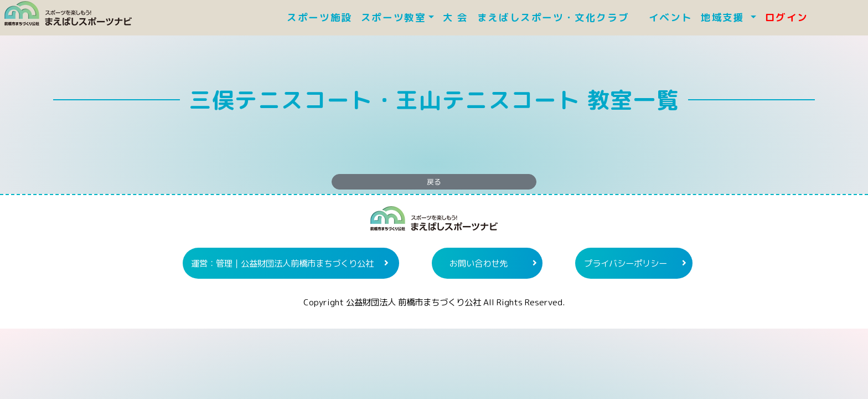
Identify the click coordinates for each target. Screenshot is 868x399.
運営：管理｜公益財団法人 (282, 263)
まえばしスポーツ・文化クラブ (559, 17)
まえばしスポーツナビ (434, 223)
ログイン (787, 17)
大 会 (456, 17)
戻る (434, 182)
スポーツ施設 (319, 17)
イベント (670, 17)
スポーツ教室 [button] (394, 17)
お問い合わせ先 (479, 263)
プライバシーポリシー (626, 263)
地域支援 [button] (724, 17)
